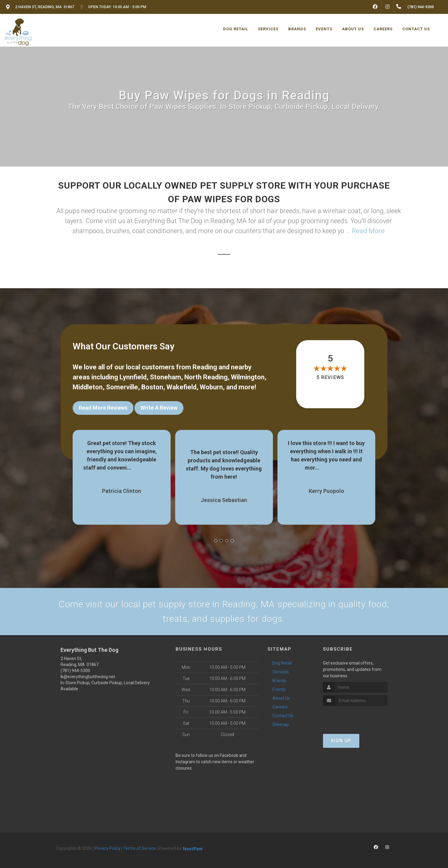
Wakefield (181, 387)
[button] (216, 541)
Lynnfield (133, 377)
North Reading (206, 377)
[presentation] (355, 717)
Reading (205, 367)
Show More (146, 468)
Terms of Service (140, 848)
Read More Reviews (103, 408)
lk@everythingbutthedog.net (88, 677)
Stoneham (165, 377)
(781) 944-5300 (75, 671)
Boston (152, 387)
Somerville (122, 387)
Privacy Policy (107, 848)
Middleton (88, 387)
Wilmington (248, 377)
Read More (368, 231)
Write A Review (159, 408)
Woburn (211, 387)
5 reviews (330, 377)
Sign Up (341, 741)
